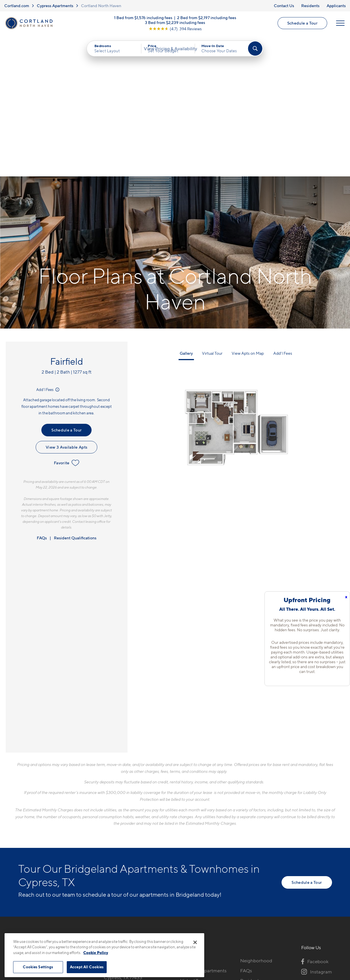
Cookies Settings (38, 967)
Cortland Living (197, 875)
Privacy (148, 930)
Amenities (191, 865)
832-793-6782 (119, 825)
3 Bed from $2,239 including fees (175, 25)
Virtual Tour (212, 217)
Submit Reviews (173, 930)
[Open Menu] (339, 26)
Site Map (200, 930)
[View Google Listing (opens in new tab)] (175, 31)
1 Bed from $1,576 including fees (143, 20)
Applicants (336, 6)
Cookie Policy (96, 953)
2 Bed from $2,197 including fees (207, 20)
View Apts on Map (248, 217)
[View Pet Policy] (152, 856)
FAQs (42, 402)
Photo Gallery (195, 855)
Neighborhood (256, 825)
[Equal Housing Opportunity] (107, 856)
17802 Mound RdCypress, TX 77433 (123, 838)
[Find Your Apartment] (255, 54)
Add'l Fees (48, 254)
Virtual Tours (194, 845)
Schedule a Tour (301, 26)
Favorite (67, 327)
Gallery (186, 217)
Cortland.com (17, 6)
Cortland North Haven (101, 6)
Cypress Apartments (55, 6)
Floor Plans (192, 825)
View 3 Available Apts (66, 311)
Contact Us (284, 6)
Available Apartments (203, 835)
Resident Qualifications (75, 402)
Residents (310, 6)
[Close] (195, 942)
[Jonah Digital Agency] (319, 927)
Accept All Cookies (87, 967)
